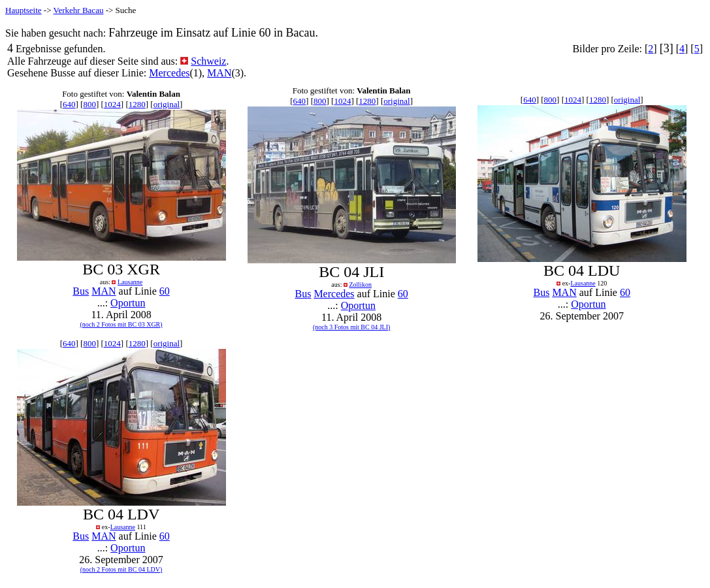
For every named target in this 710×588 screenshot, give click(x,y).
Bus (81, 291)
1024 (112, 104)
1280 (137, 104)
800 (89, 104)
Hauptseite (24, 10)
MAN (219, 73)
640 (69, 104)
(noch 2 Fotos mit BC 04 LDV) (121, 569)
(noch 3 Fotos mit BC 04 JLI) (351, 327)
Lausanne (130, 282)
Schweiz (208, 61)
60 (165, 291)
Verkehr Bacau (79, 10)
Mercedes (169, 73)
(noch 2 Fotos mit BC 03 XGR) (121, 324)
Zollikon (360, 285)
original (167, 104)
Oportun (128, 303)
